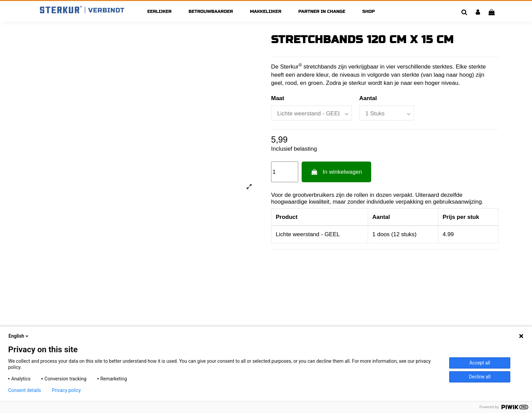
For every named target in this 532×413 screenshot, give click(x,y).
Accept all (480, 363)
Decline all (480, 377)
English (19, 336)
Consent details (25, 390)
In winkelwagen (336, 172)
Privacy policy (66, 390)
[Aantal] (387, 113)
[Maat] (311, 113)
